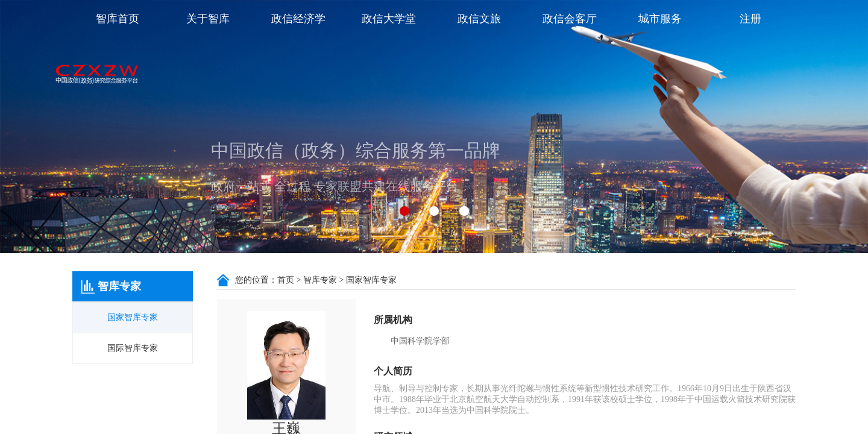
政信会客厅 (570, 19)
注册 (750, 19)
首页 (286, 280)
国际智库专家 (133, 348)
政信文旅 (479, 19)
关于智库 (208, 19)
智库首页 (118, 19)
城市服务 (660, 19)
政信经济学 (298, 19)
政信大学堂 (389, 19)
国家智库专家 (133, 317)
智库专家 (320, 280)
